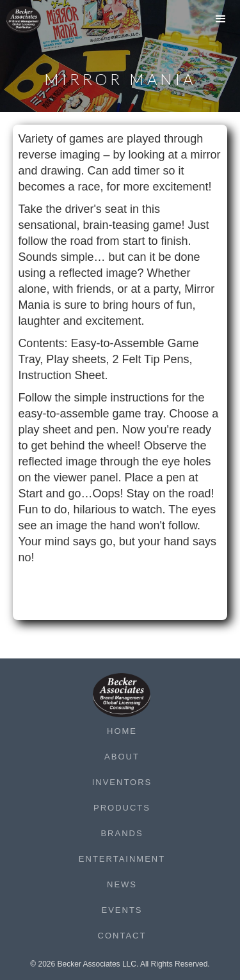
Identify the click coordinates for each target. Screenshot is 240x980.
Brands (122, 833)
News (122, 884)
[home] (32, 20)
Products (122, 808)
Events (122, 910)
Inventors (122, 782)
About (122, 757)
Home (122, 731)
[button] (221, 22)
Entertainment (122, 859)
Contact (122, 936)
